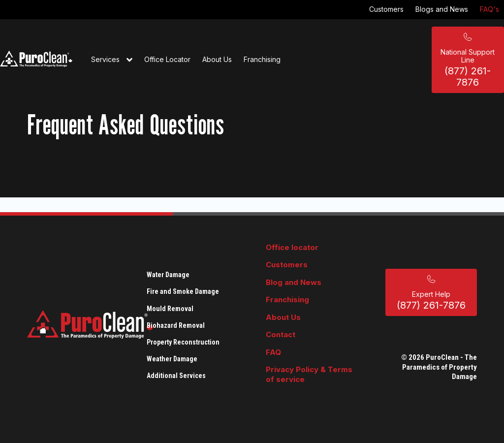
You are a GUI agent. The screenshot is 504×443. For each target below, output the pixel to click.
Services (112, 60)
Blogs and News (442, 9)
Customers (386, 9)
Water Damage (168, 275)
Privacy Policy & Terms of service (309, 374)
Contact (281, 334)
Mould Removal (170, 309)
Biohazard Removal (176, 325)
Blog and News (294, 282)
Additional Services (176, 376)
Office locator (292, 247)
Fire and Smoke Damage (183, 291)
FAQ (273, 352)
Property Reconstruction (183, 342)
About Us (217, 59)
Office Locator (167, 59)
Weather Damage (172, 359)
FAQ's (489, 9)
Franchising (262, 59)
